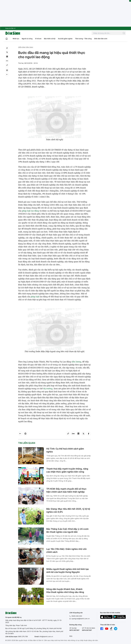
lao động (35, 211)
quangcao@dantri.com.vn (81, 619)
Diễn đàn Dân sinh (101, 39)
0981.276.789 (23, 636)
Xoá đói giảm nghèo (65, 39)
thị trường (48, 389)
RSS (71, 636)
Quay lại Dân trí (10, 28)
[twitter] (7, 52)
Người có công (27, 39)
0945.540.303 (77, 616)
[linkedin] (7, 57)
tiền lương (76, 362)
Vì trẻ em (38, 39)
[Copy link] (7, 65)
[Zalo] (7, 61)
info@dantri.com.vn (46, 636)
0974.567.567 (87, 630)
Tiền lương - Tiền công (83, 39)
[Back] (7, 74)
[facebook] (7, 48)
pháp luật (26, 211)
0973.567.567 (74, 630)
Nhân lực (16, 39)
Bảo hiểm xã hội (50, 39)
